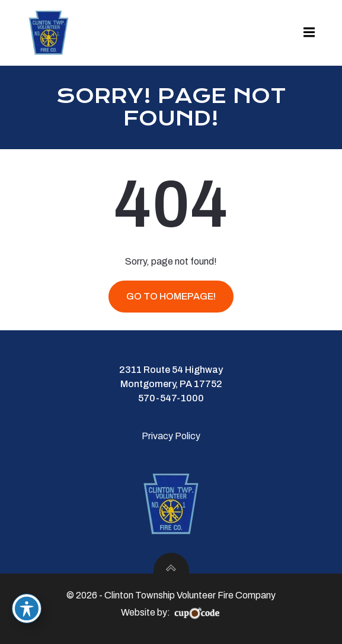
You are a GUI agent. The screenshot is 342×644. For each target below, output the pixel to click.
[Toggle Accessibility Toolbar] (27, 608)
